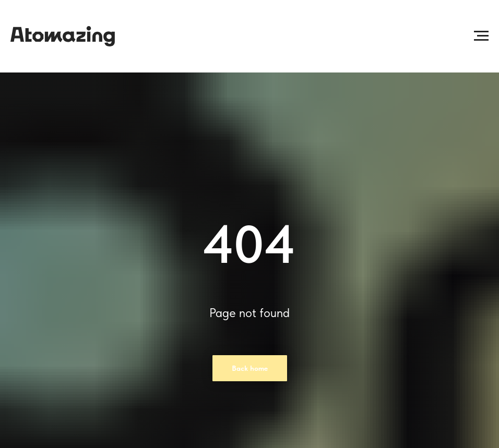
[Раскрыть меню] (481, 36)
